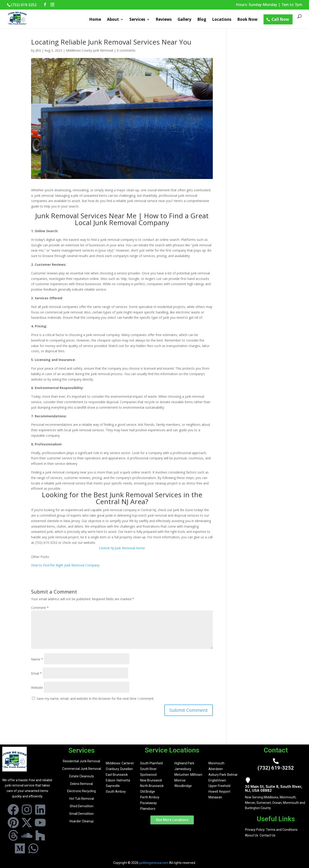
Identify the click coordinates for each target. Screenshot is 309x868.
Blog (202, 20)
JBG (38, 50)
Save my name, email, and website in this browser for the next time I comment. (95, 698)
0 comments (126, 50)
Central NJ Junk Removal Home (122, 548)
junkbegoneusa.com (154, 863)
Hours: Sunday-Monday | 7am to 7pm (269, 5)
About (113, 20)
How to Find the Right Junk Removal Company (65, 565)
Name (37, 659)
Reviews (164, 20)
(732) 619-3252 (276, 768)
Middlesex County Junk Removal (89, 50)
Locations (222, 20)
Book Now (247, 20)
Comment (40, 608)
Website (37, 688)
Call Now (280, 19)
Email (36, 673)
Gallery (184, 20)
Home (95, 20)
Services (137, 20)
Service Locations (172, 750)
